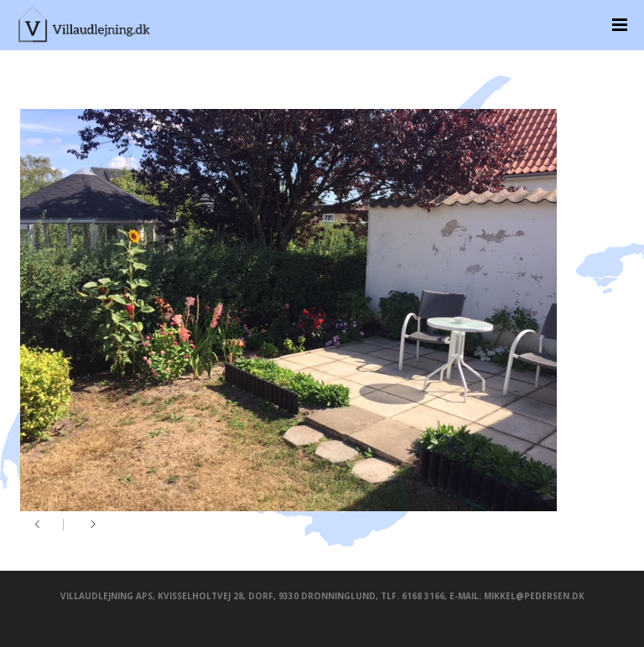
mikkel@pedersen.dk (534, 596)
